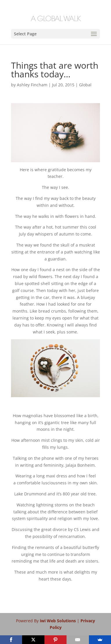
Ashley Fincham (32, 85)
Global (85, 85)
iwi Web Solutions (58, 621)
